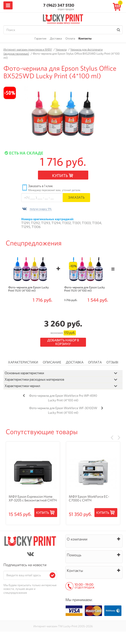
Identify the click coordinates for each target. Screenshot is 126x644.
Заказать (76, 197)
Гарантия (40, 38)
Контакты (85, 38)
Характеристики (23, 362)
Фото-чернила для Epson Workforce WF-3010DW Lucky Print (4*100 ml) (63, 410)
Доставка (56, 38)
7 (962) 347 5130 (59, 5)
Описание (52, 362)
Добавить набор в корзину (63, 342)
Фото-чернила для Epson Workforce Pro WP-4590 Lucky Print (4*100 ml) (63, 398)
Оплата (70, 38)
